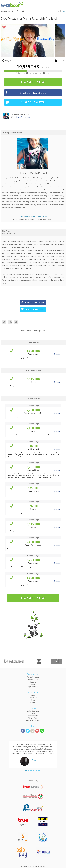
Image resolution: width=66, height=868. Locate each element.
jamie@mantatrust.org (26, 220)
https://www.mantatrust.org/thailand (33, 217)
